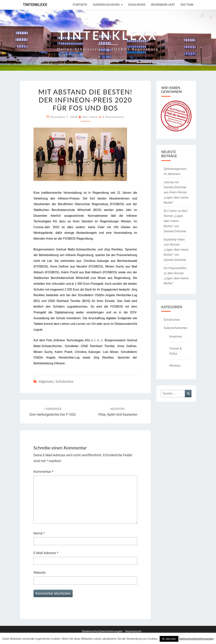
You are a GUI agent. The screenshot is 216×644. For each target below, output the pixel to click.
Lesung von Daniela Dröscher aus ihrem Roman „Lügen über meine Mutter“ (176, 192)
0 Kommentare (113, 117)
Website (39, 573)
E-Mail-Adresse (46, 553)
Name (39, 533)
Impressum (133, 631)
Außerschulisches (106, 5)
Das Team (187, 5)
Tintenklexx (35, 5)
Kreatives (176, 337)
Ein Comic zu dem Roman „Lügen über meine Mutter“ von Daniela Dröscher (176, 221)
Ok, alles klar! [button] (169, 639)
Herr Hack (90, 117)
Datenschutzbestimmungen (102, 631)
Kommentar (43, 472)
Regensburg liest (163, 5)
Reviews (175, 366)
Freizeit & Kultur (176, 351)
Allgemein (46, 381)
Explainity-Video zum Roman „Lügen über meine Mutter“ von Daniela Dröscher (176, 250)
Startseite (80, 5)
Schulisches (137, 5)
